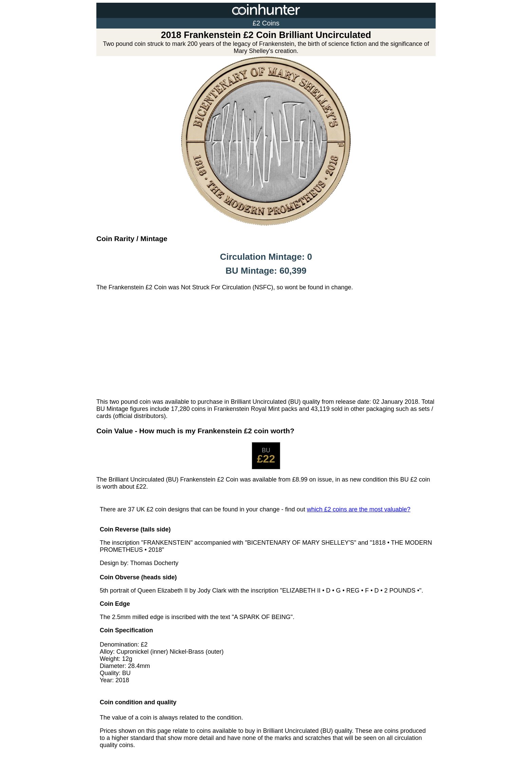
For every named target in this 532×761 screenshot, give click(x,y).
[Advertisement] (266, 345)
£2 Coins (266, 23)
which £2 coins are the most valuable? (358, 509)
